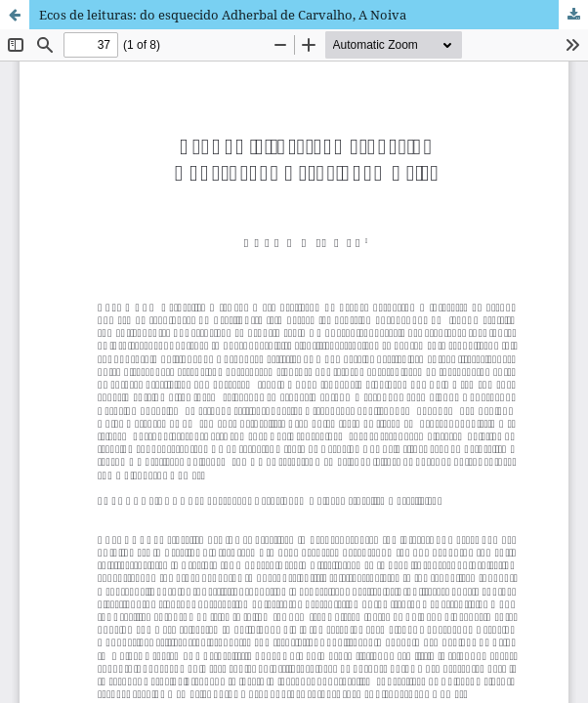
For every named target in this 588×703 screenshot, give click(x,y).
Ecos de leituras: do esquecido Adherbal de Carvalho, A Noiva (223, 15)
